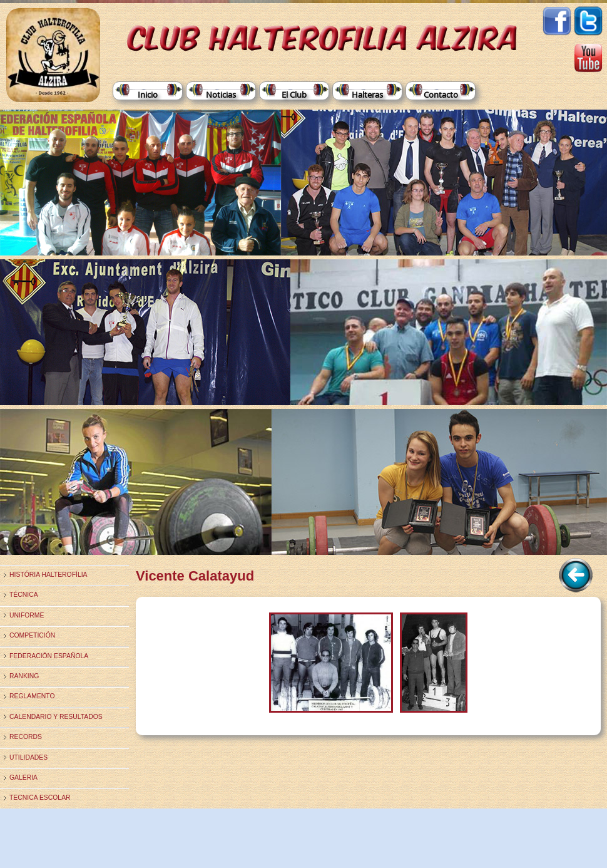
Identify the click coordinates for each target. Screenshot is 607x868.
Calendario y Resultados (56, 717)
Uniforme (27, 615)
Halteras (367, 95)
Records (26, 737)
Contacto (441, 95)
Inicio (148, 95)
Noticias (221, 95)
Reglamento (32, 696)
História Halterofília (48, 575)
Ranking (24, 676)
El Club (294, 95)
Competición (32, 635)
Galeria (23, 778)
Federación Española (49, 656)
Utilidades (28, 757)
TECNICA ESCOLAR (40, 798)
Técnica (24, 595)
